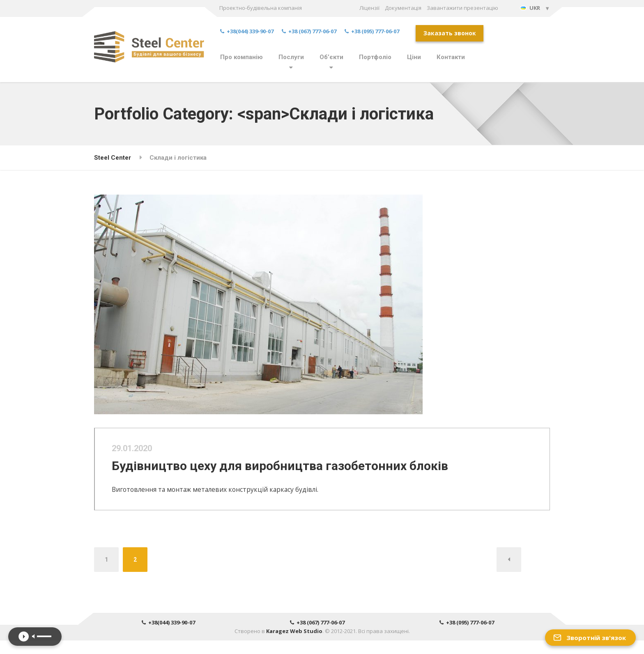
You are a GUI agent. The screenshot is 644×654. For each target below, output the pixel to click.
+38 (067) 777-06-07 (309, 31)
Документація (403, 8)
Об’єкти (331, 57)
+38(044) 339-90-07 (247, 31)
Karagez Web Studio (294, 645)
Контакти (451, 57)
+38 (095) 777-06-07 (372, 31)
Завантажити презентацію (462, 8)
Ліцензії (369, 8)
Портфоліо (375, 57)
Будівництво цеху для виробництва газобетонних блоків (288, 472)
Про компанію (241, 57)
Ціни (414, 57)
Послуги (291, 57)
